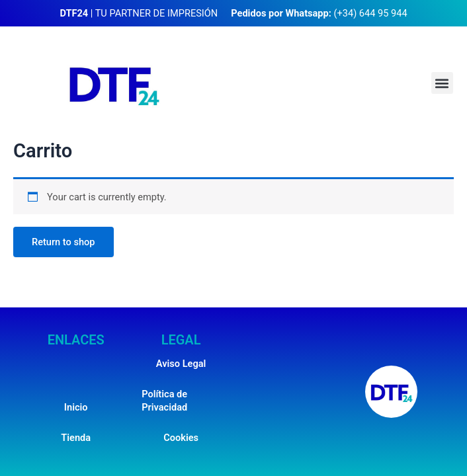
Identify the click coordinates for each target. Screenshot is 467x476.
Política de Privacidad (164, 401)
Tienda (76, 438)
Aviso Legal (181, 364)
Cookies (181, 438)
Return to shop (64, 242)
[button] (442, 83)
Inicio (76, 407)
